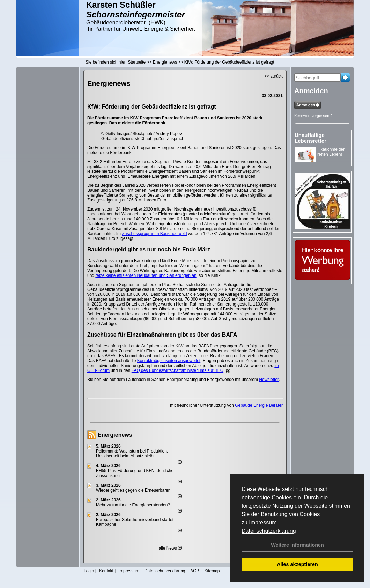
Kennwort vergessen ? (313, 116)
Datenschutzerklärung (269, 531)
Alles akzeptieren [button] (297, 564)
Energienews (115, 435)
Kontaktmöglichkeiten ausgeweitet (169, 361)
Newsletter (269, 380)
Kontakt (106, 571)
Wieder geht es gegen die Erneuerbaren (133, 490)
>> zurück (273, 76)
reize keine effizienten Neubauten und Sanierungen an (146, 275)
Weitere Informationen (297, 545)
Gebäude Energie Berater (259, 405)
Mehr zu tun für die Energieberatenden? (133, 505)
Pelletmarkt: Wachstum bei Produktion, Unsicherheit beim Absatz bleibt (132, 454)
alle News (170, 548)
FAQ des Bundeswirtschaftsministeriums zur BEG (177, 370)
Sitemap (212, 571)
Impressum (263, 523)
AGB (195, 571)
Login (89, 571)
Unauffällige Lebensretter (310, 138)
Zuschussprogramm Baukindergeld (154, 234)
